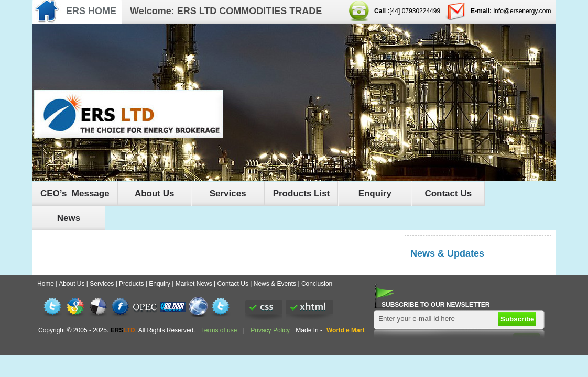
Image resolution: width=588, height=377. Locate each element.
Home (46, 284)
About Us (155, 193)
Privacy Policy (270, 330)
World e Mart (345, 330)
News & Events (275, 284)
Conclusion (317, 284)
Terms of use (220, 330)
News (69, 218)
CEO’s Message (75, 193)
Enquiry (375, 193)
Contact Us (448, 193)
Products (131, 284)
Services (228, 193)
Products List (302, 193)
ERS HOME (91, 11)
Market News (194, 284)
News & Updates (447, 253)
